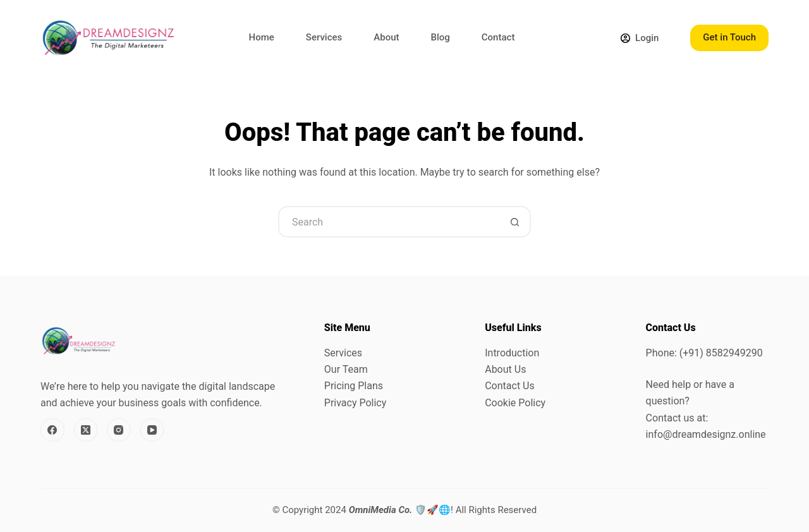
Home (262, 37)
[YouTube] (152, 430)
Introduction (512, 353)
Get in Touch (729, 37)
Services (324, 37)
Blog (441, 37)
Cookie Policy (515, 403)
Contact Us (510, 386)
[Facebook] (52, 430)
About (386, 37)
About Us (505, 369)
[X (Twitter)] (86, 430)
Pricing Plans (354, 386)
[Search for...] (389, 222)
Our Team (346, 369)
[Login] (640, 38)
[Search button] (515, 222)
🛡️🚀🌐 (400, 510)
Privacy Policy (356, 403)
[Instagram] (119, 430)
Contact (498, 37)
